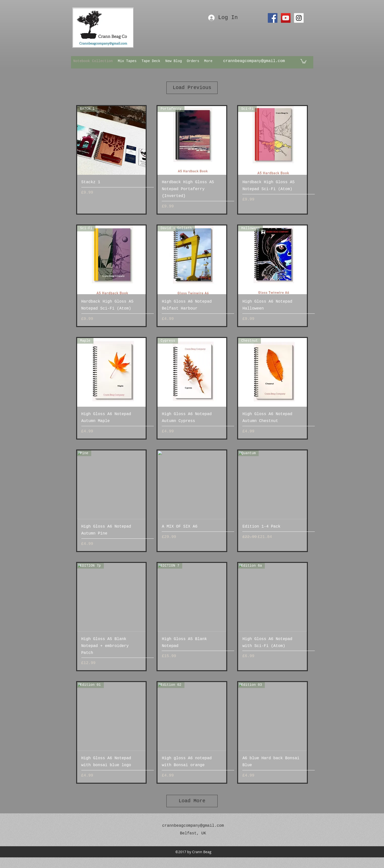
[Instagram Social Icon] (299, 18)
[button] (303, 61)
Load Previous (192, 88)
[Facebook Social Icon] (273, 18)
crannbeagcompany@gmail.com (254, 61)
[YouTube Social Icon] (286, 18)
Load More (192, 801)
